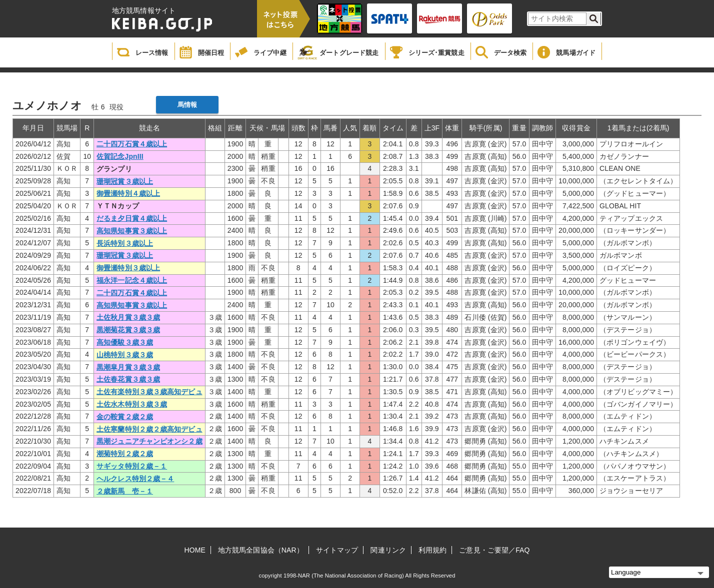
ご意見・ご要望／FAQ (494, 550)
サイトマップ (337, 550)
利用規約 (432, 550)
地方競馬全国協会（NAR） (261, 550)
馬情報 (187, 105)
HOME (195, 550)
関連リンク (388, 550)
